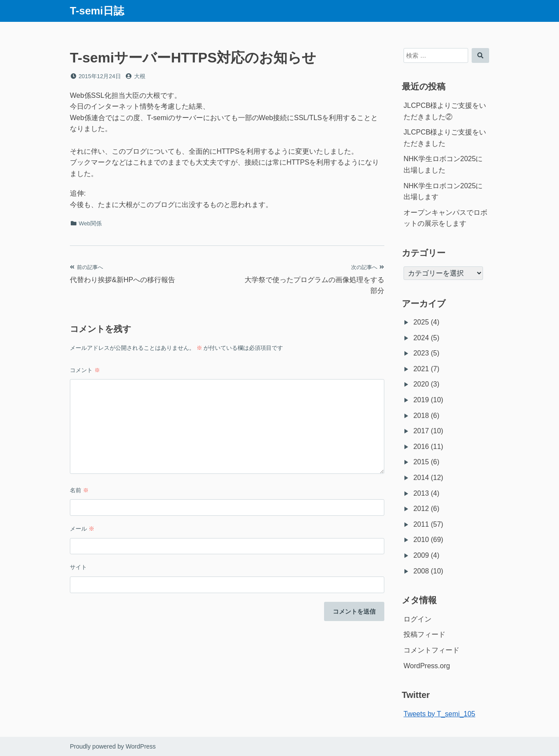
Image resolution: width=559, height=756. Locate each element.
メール (82, 529)
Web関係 (90, 223)
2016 (421, 447)
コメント (85, 370)
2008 (421, 571)
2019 (421, 400)
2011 (421, 524)
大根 (140, 76)
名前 (79, 490)
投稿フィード (424, 634)
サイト (78, 567)
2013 (421, 493)
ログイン (418, 619)
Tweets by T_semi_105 (439, 714)
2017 (421, 431)
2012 (421, 509)
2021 (421, 369)
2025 (421, 322)
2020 (421, 384)
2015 (421, 462)
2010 (421, 540)
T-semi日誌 (97, 11)
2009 (421, 555)
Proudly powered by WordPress (113, 746)
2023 (421, 353)
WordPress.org (427, 666)
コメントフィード (431, 650)
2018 (421, 416)
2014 (421, 478)
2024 (421, 338)
